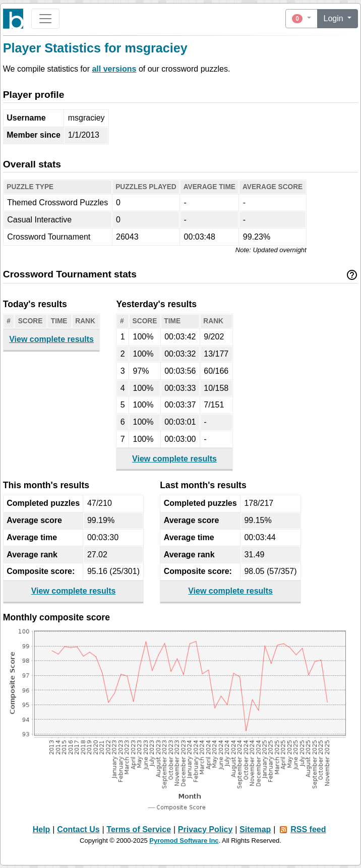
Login (335, 18)
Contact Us (78, 829)
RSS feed (308, 829)
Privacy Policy (205, 829)
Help (42, 829)
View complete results (51, 339)
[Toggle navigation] (45, 19)
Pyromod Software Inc (184, 841)
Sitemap (255, 829)
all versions (114, 69)
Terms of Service (139, 829)
